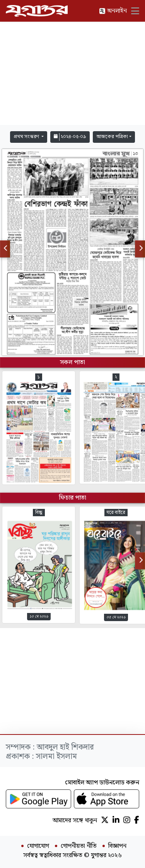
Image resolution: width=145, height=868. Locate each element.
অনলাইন (113, 11)
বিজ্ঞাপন (117, 846)
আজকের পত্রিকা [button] (112, 137)
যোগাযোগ (38, 846)
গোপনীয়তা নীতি (79, 846)
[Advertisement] (73, 74)
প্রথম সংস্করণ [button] (27, 137)
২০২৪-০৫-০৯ (70, 137)
